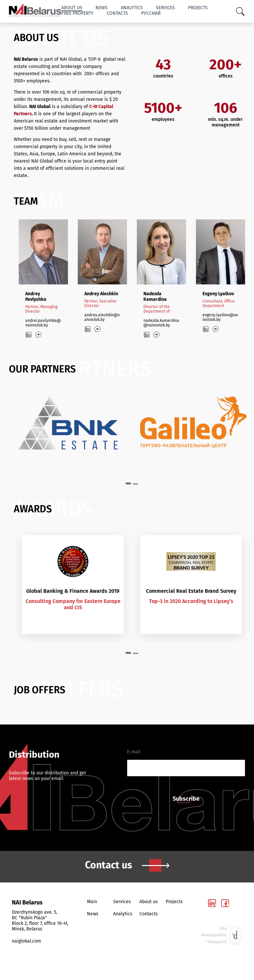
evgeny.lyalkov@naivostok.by (220, 317)
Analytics (132, 8)
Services (165, 8)
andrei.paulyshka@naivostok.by (43, 323)
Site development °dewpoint (222, 935)
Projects (198, 8)
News (102, 8)
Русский (151, 13)
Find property (77, 13)
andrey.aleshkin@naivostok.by (102, 317)
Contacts (117, 13)
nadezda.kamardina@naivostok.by (161, 323)
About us (72, 8)
